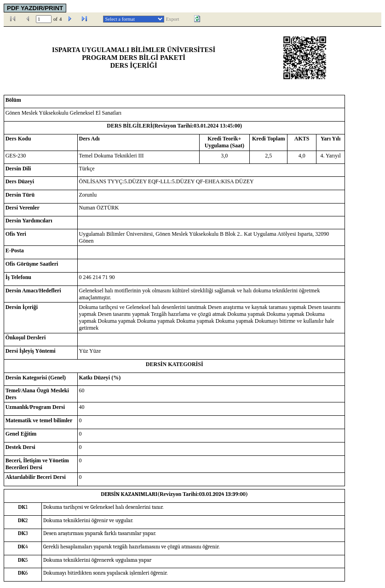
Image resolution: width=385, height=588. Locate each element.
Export (173, 19)
